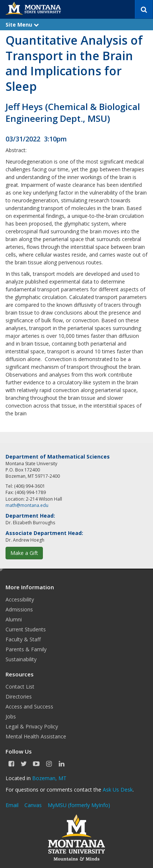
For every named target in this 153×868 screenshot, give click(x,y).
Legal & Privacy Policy (32, 726)
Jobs (11, 716)
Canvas (33, 805)
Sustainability (21, 659)
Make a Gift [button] (24, 553)
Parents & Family (26, 649)
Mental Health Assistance (36, 736)
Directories (19, 697)
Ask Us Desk (118, 790)
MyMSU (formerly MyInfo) (79, 805)
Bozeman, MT (49, 778)
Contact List (20, 687)
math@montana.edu (27, 505)
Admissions (19, 609)
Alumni (14, 619)
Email (12, 805)
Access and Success (29, 706)
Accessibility (20, 599)
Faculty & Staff (23, 639)
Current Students (26, 629)
